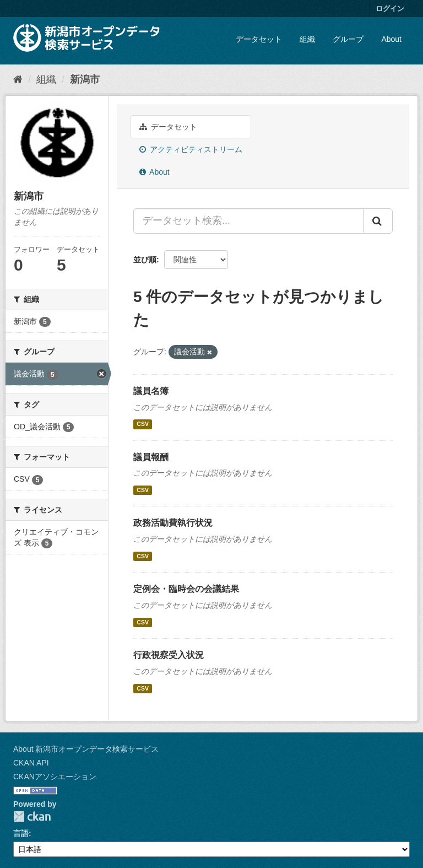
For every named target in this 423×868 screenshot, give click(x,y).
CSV (143, 424)
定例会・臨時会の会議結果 (186, 589)
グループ (348, 39)
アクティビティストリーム (191, 149)
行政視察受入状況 (169, 655)
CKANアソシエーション (55, 777)
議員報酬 (151, 457)
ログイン (390, 9)
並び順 (145, 260)
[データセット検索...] (248, 221)
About (391, 39)
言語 (21, 833)
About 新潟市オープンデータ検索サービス (86, 749)
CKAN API (31, 763)
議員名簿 (151, 391)
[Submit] (378, 221)
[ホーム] (18, 79)
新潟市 (85, 79)
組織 (307, 39)
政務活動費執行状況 (173, 523)
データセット (259, 39)
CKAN (32, 816)
